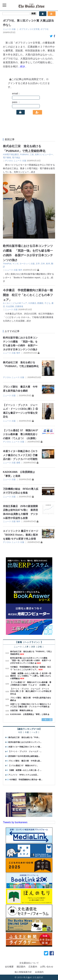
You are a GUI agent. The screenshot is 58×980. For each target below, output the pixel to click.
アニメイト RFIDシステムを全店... (23, 775)
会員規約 (39, 972)
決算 (33, 647)
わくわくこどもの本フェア (15, 303)
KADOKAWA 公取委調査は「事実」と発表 (29, 714)
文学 (38, 264)
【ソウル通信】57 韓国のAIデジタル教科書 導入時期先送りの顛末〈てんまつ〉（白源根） (20, 434)
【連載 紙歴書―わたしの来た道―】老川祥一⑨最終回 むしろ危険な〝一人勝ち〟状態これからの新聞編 (31, 676)
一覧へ (46, 720)
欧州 (48, 264)
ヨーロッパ (25, 264)
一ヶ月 (34, 732)
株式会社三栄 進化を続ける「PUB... (24, 737)
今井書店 (32, 303)
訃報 (40, 647)
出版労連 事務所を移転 (20, 710)
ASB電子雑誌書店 (11, 154)
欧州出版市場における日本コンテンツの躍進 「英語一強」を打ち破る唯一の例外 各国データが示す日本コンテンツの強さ (31, 661)
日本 (43, 264)
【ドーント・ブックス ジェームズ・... (25, 751)
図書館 (40, 303)
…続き (32, 172)
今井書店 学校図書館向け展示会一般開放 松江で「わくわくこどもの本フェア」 (28, 295)
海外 (20, 270)
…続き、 (23, 66)
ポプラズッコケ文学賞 (29, 29)
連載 (18, 463)
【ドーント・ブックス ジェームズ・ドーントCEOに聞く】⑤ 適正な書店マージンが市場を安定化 (31, 691)
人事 (26, 647)
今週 (27, 732)
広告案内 (33, 967)
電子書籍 (7, 158)
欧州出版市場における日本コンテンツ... (25, 742)
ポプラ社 (45, 29)
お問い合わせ (47, 967)
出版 (14, 29)
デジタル (9, 161)
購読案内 (21, 967)
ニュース (7, 29)
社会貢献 (10, 306)
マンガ (15, 264)
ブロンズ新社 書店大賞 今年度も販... (25, 761)
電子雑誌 (16, 158)
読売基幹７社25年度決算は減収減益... (24, 756)
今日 (20, 732)
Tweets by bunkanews (15, 822)
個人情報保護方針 (23, 972)
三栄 (32, 154)
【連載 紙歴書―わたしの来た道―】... (25, 770)
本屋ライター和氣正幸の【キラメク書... (25, 747)
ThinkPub (7, 264)
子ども (47, 303)
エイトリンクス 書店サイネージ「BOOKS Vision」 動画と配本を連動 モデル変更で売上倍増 (21, 535)
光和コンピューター (44, 154)
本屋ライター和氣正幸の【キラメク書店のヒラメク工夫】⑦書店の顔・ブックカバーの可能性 (20, 455)
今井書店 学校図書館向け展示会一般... (26, 780)
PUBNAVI (24, 154)
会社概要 (9, 967)
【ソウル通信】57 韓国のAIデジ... (23, 766)
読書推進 (19, 306)
